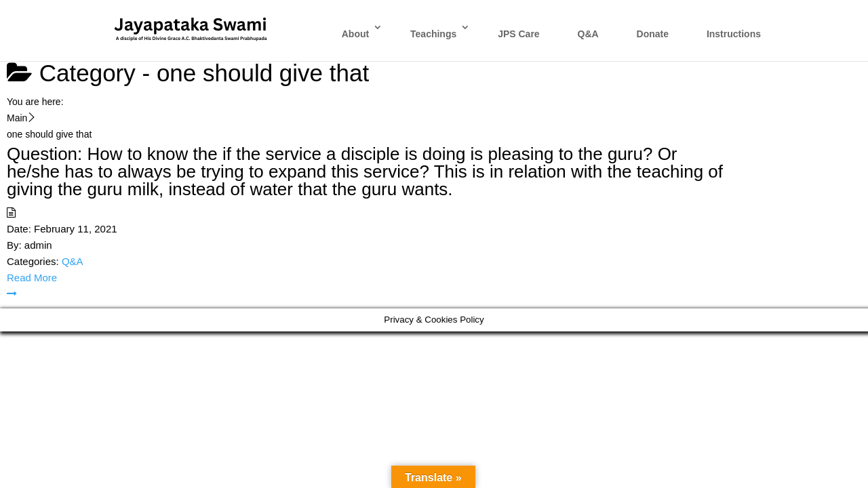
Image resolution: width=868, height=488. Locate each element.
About (355, 34)
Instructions (734, 34)
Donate (653, 34)
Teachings (433, 34)
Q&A (588, 34)
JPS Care (518, 34)
